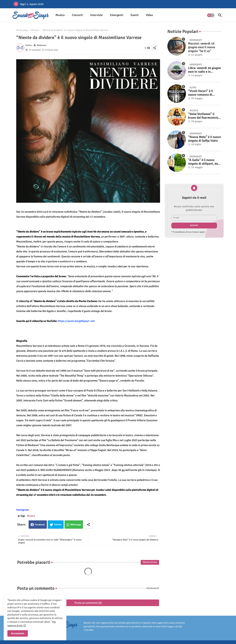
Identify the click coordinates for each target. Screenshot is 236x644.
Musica (60, 15)
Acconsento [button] (18, 633)
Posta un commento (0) (88, 603)
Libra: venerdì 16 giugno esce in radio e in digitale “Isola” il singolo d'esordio (204, 70)
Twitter (58, 525)
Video (149, 15)
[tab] (60, 15)
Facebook (40, 525)
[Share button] (88, 525)
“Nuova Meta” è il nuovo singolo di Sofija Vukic (204, 139)
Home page (22, 30)
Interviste (96, 15)
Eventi (135, 15)
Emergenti (117, 15)
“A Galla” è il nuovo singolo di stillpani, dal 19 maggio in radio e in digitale (204, 162)
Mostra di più (150, 562)
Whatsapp (76, 525)
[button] (211, 15)
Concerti (77, 15)
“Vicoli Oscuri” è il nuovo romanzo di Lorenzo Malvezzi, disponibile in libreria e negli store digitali (204, 93)
